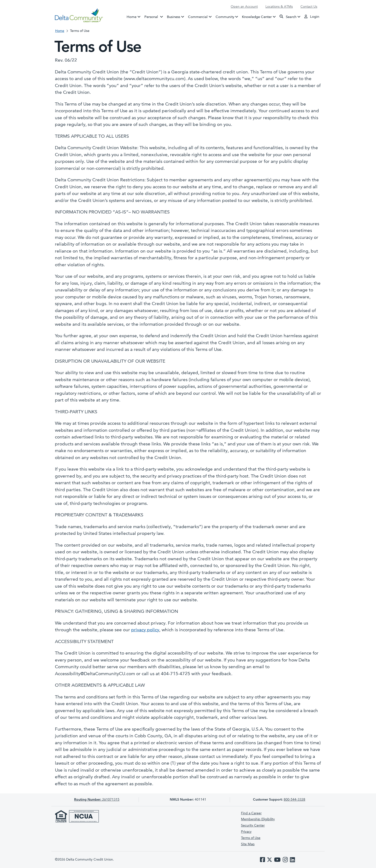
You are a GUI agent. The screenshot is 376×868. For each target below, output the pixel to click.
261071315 (97, 800)
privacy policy (145, 630)
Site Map (248, 844)
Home (132, 17)
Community (225, 17)
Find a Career (251, 813)
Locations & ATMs (279, 7)
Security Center (253, 826)
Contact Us (309, 7)
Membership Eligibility (258, 819)
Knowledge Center (257, 17)
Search (288, 17)
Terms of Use (251, 838)
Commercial (198, 17)
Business (173, 17)
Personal (155, 17)
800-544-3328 (294, 800)
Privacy (246, 832)
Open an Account (244, 7)
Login (312, 17)
